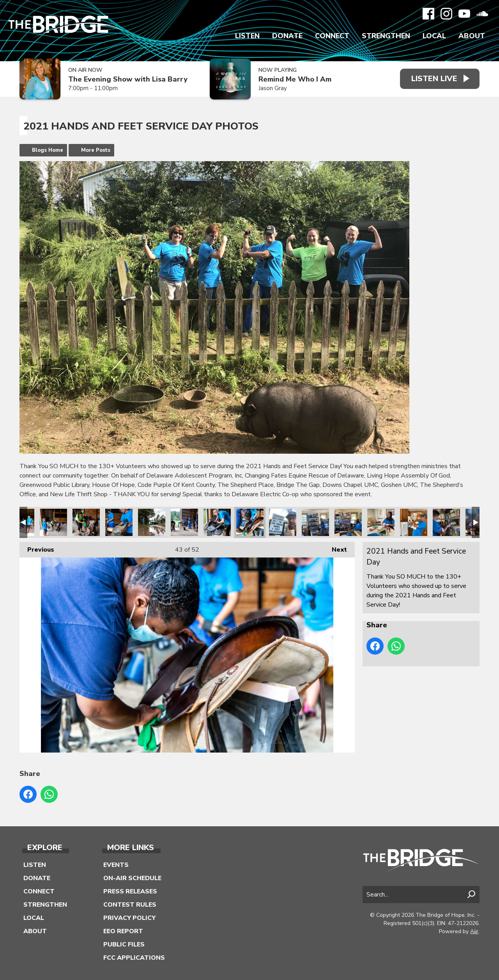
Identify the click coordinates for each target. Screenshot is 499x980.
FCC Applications (134, 958)
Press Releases (130, 891)
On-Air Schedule (132, 878)
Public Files (124, 944)
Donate (287, 36)
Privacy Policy (129, 918)
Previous (37, 548)
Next (335, 548)
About (472, 36)
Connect (332, 36)
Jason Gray (272, 88)
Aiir (474, 931)
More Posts (96, 150)
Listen (247, 36)
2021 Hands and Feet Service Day (53, 522)
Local (434, 36)
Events (116, 865)
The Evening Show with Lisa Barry (128, 79)
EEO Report (123, 931)
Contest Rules (130, 905)
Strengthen (386, 36)
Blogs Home (48, 150)
